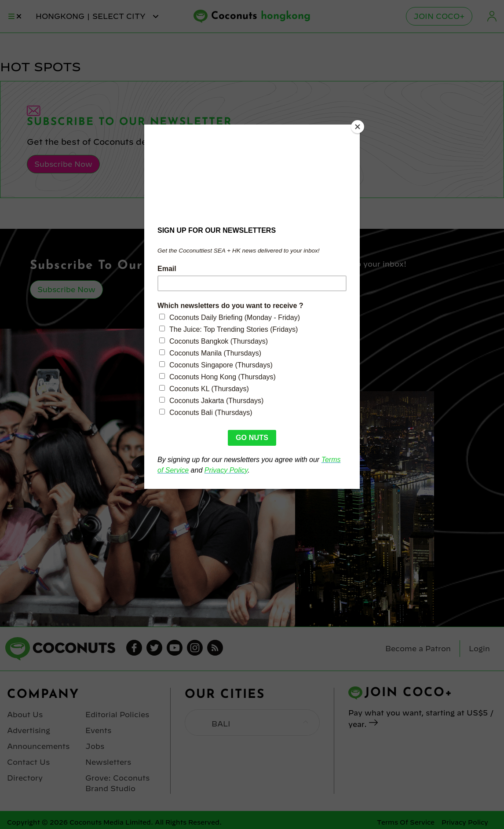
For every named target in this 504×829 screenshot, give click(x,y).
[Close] (358, 127)
